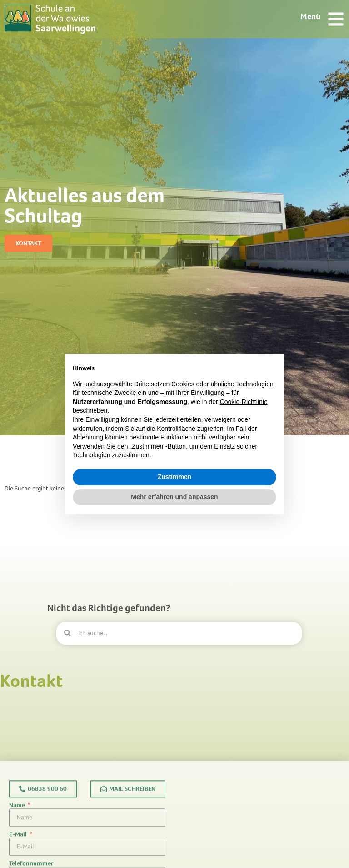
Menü (310, 16)
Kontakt (31, 681)
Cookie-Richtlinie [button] (244, 402)
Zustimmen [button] (175, 477)
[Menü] (336, 19)
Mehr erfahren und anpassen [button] (174, 497)
